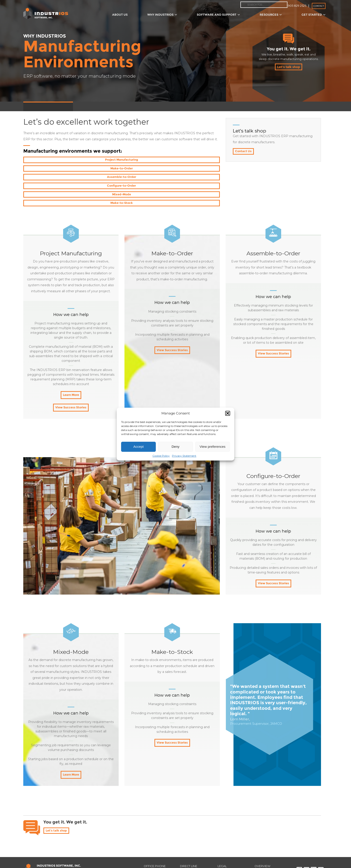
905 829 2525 (297, 6)
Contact (319, 6)
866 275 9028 (157, 838)
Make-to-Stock (188, 169)
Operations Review (174, 106)
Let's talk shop (289, 67)
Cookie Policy (161, 456)
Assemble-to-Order (188, 160)
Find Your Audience (54, 859)
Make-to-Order (121, 160)
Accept (139, 447)
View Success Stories (71, 374)
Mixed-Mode (122, 169)
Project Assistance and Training (130, 106)
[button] (228, 413)
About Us (120, 15)
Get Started (314, 15)
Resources (271, 15)
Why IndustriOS (162, 15)
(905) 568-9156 (194, 838)
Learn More (71, 361)
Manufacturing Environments (48, 106)
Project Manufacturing (55, 160)
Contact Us (244, 151)
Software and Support (218, 15)
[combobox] (264, 5)
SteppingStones (88, 106)
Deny (175, 447)
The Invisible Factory (211, 106)
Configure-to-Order (55, 169)
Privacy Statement (184, 456)
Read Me (263, 838)
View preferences (213, 447)
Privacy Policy (232, 838)
